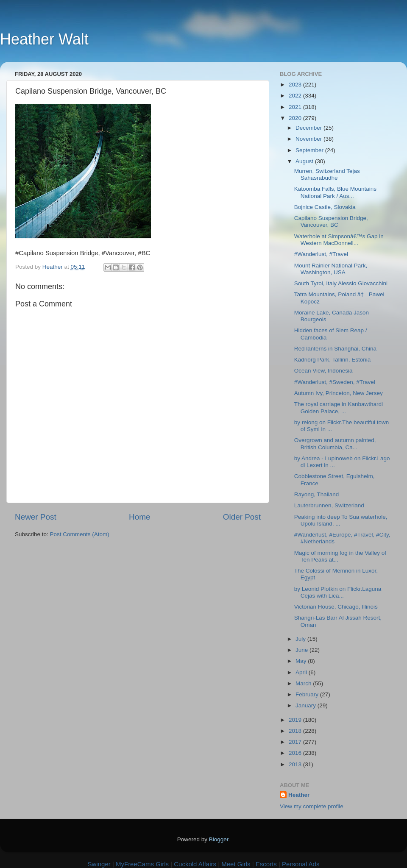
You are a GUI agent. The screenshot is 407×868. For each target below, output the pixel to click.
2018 (296, 731)
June (302, 650)
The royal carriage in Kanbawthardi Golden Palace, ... (339, 408)
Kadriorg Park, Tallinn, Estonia (333, 360)
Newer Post (36, 517)
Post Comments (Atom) (80, 534)
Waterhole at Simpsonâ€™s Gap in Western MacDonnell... (339, 240)
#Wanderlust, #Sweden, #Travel (335, 382)
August (305, 161)
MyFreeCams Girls (142, 864)
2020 (296, 118)
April (302, 672)
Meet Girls (236, 864)
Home (139, 517)
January (307, 705)
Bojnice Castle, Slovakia (325, 207)
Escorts (266, 864)
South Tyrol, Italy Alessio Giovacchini (341, 283)
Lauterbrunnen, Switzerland (329, 505)
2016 (296, 753)
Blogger (219, 839)
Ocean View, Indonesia (323, 371)
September (310, 150)
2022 (296, 96)
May (302, 661)
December (309, 128)
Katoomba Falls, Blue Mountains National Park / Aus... (335, 192)
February (308, 694)
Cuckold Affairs (195, 864)
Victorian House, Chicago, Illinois (336, 607)
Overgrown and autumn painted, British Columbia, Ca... (335, 444)
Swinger (99, 864)
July (301, 639)
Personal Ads (301, 864)
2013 (296, 764)
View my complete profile (312, 806)
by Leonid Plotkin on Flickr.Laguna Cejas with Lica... (338, 592)
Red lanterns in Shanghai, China (335, 349)
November (309, 139)
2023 (296, 85)
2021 (296, 107)
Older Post (242, 517)
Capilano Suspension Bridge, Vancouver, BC (331, 221)
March (304, 683)
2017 (296, 742)
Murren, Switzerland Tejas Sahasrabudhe (327, 174)
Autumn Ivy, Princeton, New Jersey (339, 393)
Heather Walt (44, 39)
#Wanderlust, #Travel (321, 254)
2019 (296, 720)
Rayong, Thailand (317, 494)
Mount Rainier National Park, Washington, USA (331, 269)
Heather (299, 795)
